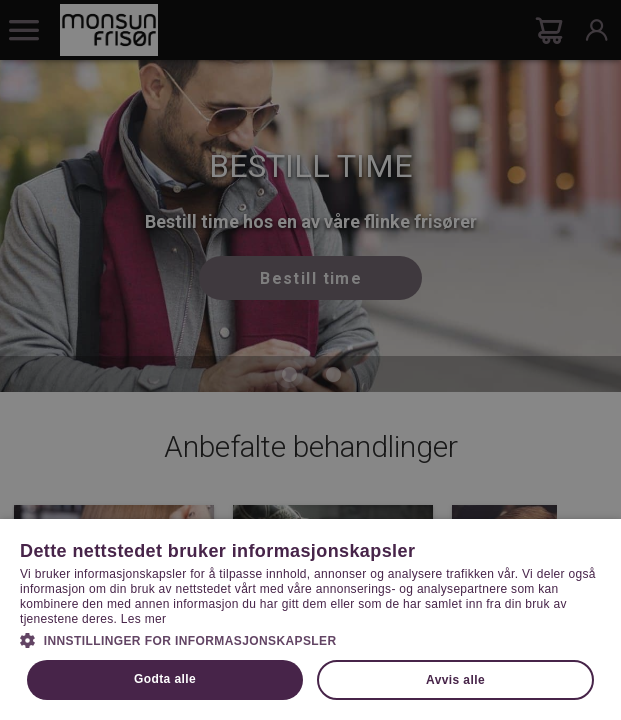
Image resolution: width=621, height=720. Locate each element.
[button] (310, 639)
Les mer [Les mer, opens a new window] (143, 619)
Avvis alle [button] (455, 680)
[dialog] (310, 360)
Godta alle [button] (165, 679)
